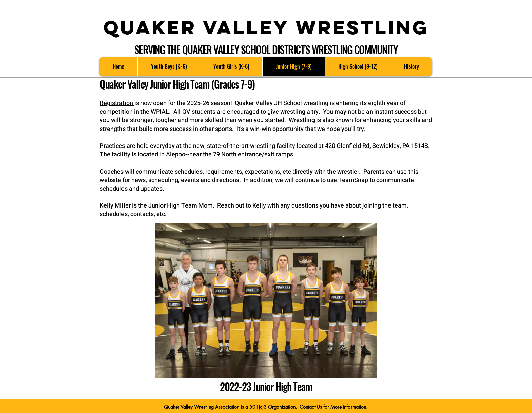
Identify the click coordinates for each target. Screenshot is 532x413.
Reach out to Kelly (242, 206)
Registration (117, 103)
